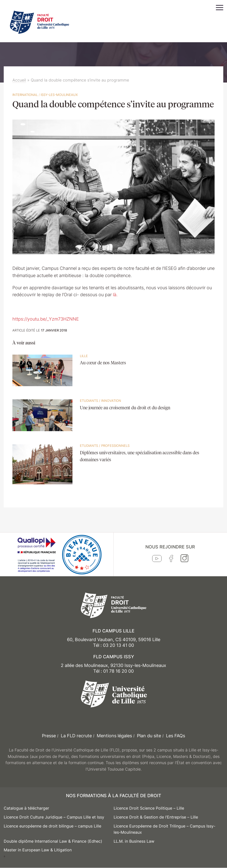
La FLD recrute (76, 736)
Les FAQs (176, 736)
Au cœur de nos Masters (103, 363)
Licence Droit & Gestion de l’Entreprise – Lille (156, 817)
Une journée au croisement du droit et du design (125, 408)
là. (115, 295)
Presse (49, 736)
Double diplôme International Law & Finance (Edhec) (53, 841)
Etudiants (89, 401)
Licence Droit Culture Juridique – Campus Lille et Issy (54, 817)
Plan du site (149, 736)
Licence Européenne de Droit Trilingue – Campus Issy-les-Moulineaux (164, 829)
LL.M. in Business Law (134, 841)
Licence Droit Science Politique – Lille (149, 808)
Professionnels (115, 446)
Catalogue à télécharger (26, 808)
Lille (84, 356)
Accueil (19, 80)
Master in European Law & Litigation (38, 850)
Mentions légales (114, 736)
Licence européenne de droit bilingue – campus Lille (52, 826)
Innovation (111, 401)
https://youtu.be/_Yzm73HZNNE (46, 319)
